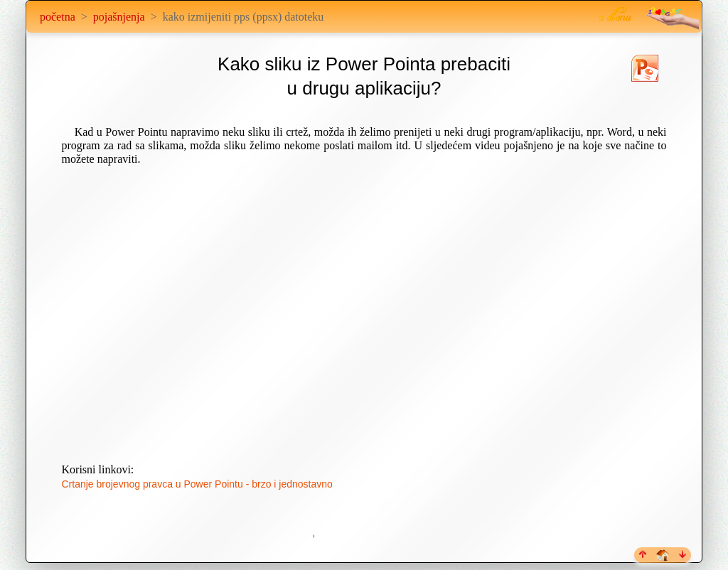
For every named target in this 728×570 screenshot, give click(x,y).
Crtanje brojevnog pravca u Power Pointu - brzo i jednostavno (197, 484)
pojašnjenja (119, 17)
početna (58, 17)
